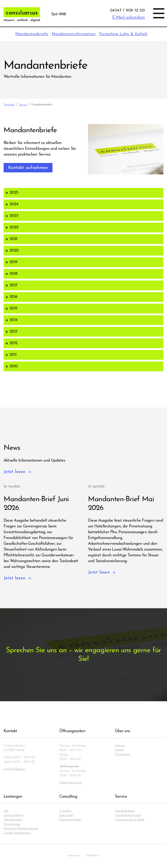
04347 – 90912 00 (24, 758)
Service (23, 105)
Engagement (122, 755)
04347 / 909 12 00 (128, 11)
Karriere (119, 750)
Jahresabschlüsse (13, 820)
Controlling (65, 811)
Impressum (74, 857)
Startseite (9, 105)
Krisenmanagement (71, 820)
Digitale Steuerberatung (17, 834)
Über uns (120, 746)
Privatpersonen (12, 825)
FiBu (6, 811)
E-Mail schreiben (129, 17)
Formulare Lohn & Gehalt (123, 34)
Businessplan (66, 816)
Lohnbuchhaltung (13, 816)
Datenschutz (93, 857)
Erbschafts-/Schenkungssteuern (21, 829)
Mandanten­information (72, 34)
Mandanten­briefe (29, 34)
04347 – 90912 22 (24, 762)
